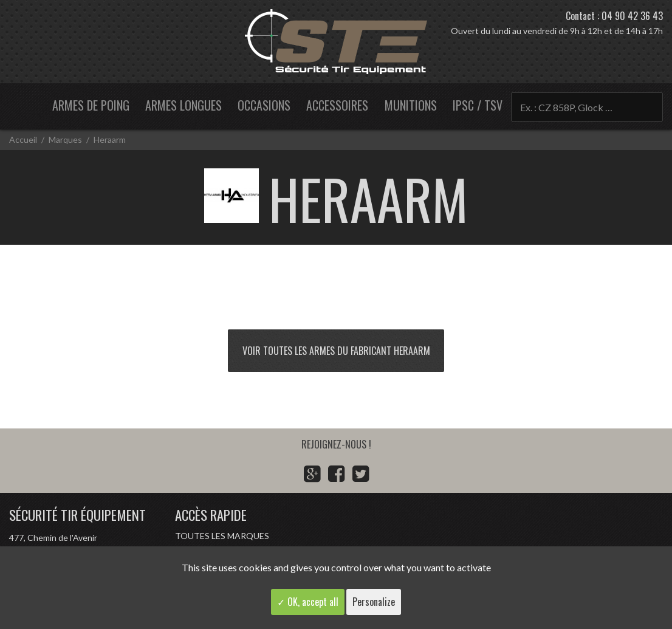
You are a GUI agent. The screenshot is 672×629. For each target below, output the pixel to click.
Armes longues (183, 105)
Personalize (374, 602)
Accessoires (337, 105)
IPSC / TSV (478, 105)
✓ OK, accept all (308, 602)
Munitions (411, 105)
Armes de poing (91, 105)
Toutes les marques (222, 536)
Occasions (264, 105)
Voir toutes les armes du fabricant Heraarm (336, 351)
